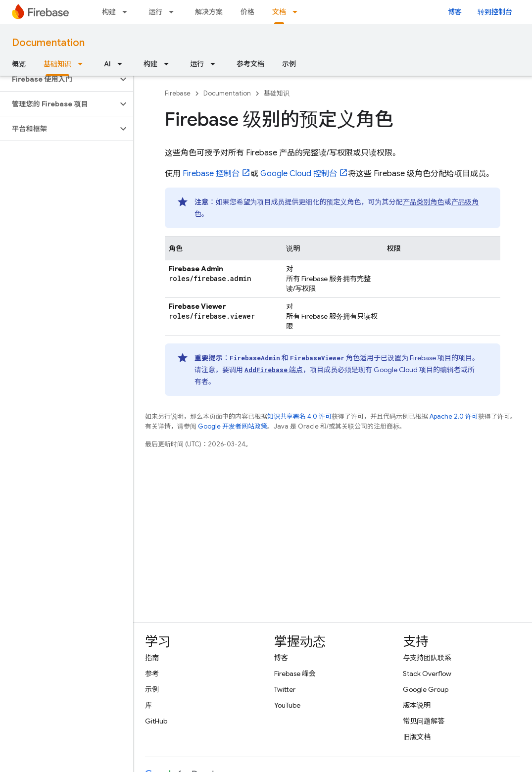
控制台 (211, 174)
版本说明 (417, 705)
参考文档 (250, 64)
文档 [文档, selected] (279, 12)
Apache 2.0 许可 (454, 416)
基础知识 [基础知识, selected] (57, 64)
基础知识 (277, 93)
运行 (155, 12)
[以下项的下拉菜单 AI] (123, 64)
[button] (59, 79)
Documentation (48, 43)
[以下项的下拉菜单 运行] (174, 12)
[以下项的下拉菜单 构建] (128, 12)
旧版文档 (417, 737)
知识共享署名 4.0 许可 (299, 416)
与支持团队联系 (427, 658)
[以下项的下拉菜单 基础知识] (83, 64)
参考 (152, 674)
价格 (247, 12)
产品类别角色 (424, 202)
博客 (455, 12)
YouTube (287, 705)
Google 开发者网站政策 (233, 426)
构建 (109, 12)
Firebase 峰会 (295, 674)
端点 (274, 370)
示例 (289, 64)
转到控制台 (495, 12)
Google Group (426, 689)
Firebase (178, 93)
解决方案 (209, 12)
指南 (152, 658)
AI (107, 64)
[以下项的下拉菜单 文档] (298, 12)
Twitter (285, 689)
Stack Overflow (427, 674)
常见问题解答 (424, 721)
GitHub (156, 721)
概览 (19, 64)
